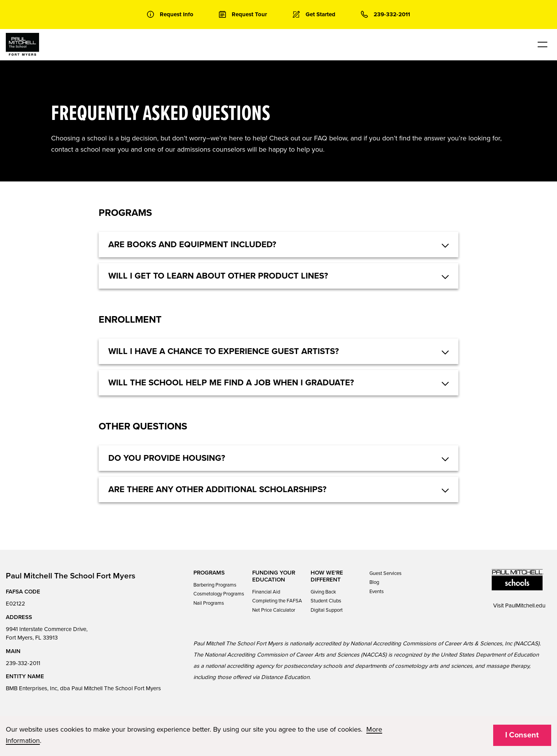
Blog (374, 582)
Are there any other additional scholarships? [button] (217, 489)
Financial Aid (266, 592)
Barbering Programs (215, 585)
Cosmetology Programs (219, 594)
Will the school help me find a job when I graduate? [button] (231, 383)
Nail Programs (209, 603)
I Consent (522, 735)
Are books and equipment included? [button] (192, 245)
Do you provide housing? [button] (167, 458)
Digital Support (327, 610)
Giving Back (323, 592)
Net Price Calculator (274, 610)
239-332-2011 (23, 663)
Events (377, 592)
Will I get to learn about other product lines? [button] (218, 276)
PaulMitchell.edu (525, 605)
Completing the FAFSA (277, 601)
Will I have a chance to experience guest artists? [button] (224, 351)
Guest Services (385, 573)
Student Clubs (326, 601)
